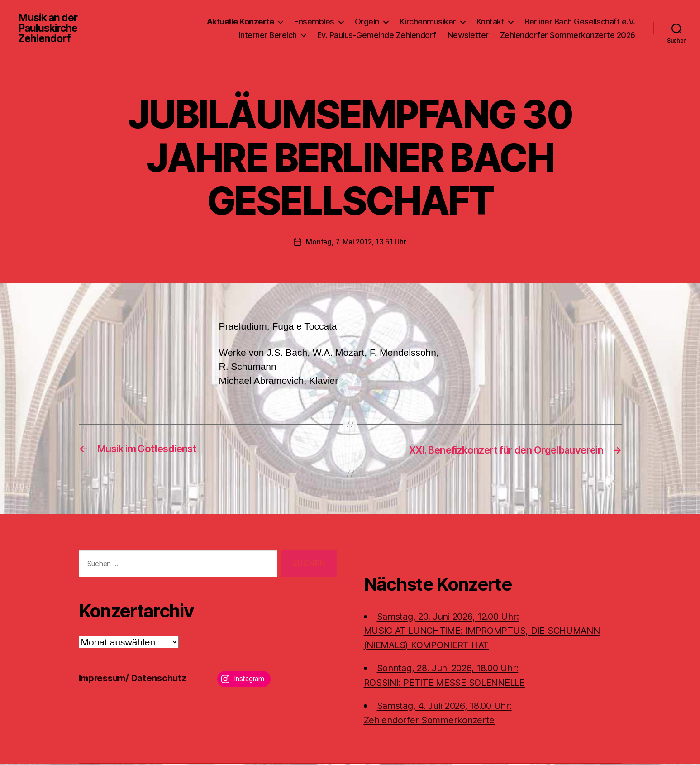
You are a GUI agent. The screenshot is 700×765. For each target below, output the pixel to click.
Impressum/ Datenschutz (136, 679)
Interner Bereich (268, 36)
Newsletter (468, 36)
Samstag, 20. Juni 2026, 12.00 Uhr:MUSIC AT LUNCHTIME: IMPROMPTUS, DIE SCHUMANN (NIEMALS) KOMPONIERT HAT (489, 631)
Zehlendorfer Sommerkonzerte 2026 (568, 36)
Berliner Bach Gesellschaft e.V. (580, 22)
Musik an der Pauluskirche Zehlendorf (50, 29)
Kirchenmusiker (428, 22)
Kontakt (490, 22)
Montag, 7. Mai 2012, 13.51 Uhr (356, 243)
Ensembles (314, 22)
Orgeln (367, 22)
